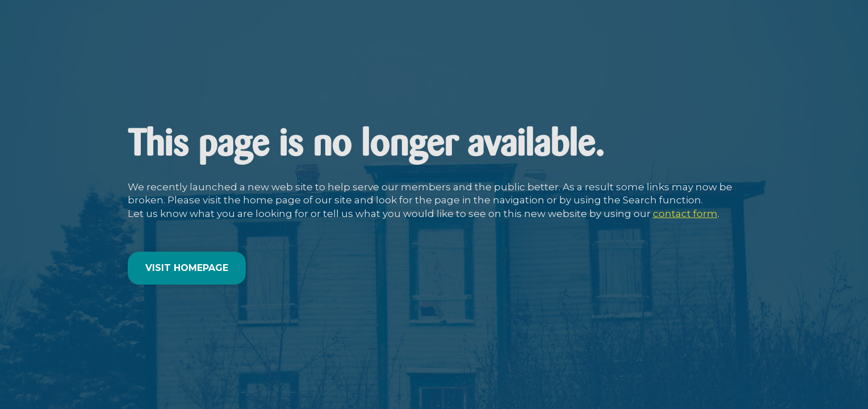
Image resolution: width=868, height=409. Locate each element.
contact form (685, 214)
